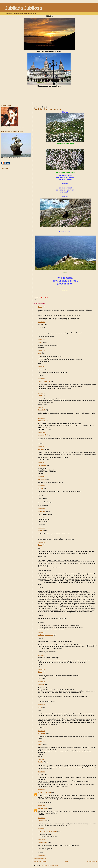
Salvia (40, 342)
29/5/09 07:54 (42, 829)
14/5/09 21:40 (42, 542)
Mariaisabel (42, 465)
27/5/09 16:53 (42, 806)
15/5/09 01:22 (42, 632)
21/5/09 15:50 (42, 742)
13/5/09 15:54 (42, 432)
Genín (40, 396)
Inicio (67, 862)
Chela (40, 307)
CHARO (41, 762)
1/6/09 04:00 (41, 840)
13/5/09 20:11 (42, 447)
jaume (40, 744)
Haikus (46, 299)
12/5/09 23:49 (42, 379)
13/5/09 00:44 (42, 393)
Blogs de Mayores (44, 792)
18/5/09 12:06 (42, 669)
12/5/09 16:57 (42, 340)
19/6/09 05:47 (42, 856)
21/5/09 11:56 (42, 731)
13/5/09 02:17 (42, 407)
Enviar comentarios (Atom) (50, 865)
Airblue (41, 488)
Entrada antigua (92, 862)
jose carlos (42, 821)
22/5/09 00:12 (42, 759)
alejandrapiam (43, 808)
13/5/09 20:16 (42, 463)
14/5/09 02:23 (42, 509)
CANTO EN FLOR (44, 381)
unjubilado (42, 511)
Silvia (40, 672)
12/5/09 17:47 (42, 350)
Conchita (41, 449)
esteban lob (42, 435)
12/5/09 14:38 (42, 322)
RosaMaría (42, 410)
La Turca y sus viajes (45, 635)
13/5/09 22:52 (42, 477)
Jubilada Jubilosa (23, 8)
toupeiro (41, 531)
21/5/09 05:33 (42, 705)
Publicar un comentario (40, 859)
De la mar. (41, 299)
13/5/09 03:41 (42, 418)
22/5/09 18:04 (42, 772)
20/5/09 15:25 (42, 682)
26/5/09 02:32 (42, 790)
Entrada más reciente (40, 862)
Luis (40, 353)
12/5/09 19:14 (42, 366)
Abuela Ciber (43, 842)
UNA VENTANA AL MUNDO (47, 831)
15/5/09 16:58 (42, 655)
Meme (40, 369)
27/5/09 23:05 (42, 818)
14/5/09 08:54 (42, 528)
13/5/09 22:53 (42, 486)
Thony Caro (42, 421)
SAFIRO (41, 684)
